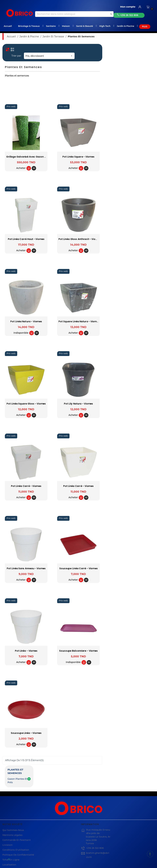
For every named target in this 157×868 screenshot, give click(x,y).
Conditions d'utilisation (16, 824)
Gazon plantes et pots (18, 54)
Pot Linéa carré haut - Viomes (78, 239)
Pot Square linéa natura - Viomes (131, 322)
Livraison (8, 819)
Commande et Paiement (17, 814)
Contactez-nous (12, 853)
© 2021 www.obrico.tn (78, 864)
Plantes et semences (20, 48)
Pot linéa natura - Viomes (79, 322)
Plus (145, 27)
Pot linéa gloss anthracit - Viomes (132, 239)
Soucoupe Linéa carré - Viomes (131, 568)
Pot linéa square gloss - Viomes (78, 404)
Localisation (9, 839)
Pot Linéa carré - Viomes (79, 486)
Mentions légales (12, 809)
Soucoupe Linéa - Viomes (78, 733)
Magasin (7, 848)
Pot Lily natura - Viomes (131, 404)
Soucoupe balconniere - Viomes (131, 651)
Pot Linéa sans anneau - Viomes (79, 568)
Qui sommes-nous (13, 804)
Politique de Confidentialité (18, 829)
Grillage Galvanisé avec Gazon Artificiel (83, 157)
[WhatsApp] (9, 859)
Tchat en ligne (11, 834)
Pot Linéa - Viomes (78, 651)
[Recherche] (74, 14)
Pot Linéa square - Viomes (131, 157)
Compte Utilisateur (13, 844)
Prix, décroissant (102, 56)
